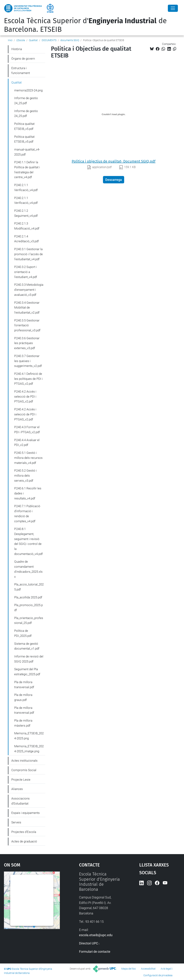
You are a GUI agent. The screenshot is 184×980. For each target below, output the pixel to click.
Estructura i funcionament (21, 71)
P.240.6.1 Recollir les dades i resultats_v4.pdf (28, 493)
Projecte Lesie (21, 780)
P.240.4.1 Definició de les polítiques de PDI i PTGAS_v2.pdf (28, 379)
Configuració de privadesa (158, 975)
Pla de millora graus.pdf (23, 697)
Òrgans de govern (23, 59)
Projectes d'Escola (24, 832)
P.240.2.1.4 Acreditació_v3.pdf (27, 239)
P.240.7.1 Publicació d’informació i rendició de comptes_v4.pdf (27, 514)
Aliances (17, 789)
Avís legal (166, 969)
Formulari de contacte (95, 952)
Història (17, 49)
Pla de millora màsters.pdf (23, 723)
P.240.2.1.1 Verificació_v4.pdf (26, 187)
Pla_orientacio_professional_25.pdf (29, 620)
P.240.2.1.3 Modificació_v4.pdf (27, 226)
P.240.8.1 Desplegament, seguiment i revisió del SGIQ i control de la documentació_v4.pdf (28, 541)
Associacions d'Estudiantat (20, 801)
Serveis (16, 822)
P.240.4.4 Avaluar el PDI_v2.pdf (27, 442)
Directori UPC (89, 943)
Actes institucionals (24, 761)
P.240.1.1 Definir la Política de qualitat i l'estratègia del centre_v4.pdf (27, 170)
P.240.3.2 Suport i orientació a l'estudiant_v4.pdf (26, 272)
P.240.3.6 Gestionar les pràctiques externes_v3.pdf (27, 343)
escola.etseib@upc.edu (96, 935)
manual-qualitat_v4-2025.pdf (27, 152)
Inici (10, 40)
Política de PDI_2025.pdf (23, 633)
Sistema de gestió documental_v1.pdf (27, 646)
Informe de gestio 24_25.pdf (26, 101)
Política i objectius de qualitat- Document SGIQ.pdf (114, 161)
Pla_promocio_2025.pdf (28, 608)
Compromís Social (24, 770)
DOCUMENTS (49, 40)
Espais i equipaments (26, 813)
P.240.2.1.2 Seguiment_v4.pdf (26, 213)
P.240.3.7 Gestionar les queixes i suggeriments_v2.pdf (28, 361)
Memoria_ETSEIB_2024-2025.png (29, 736)
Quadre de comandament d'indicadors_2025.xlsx (28, 569)
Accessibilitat (148, 969)
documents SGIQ (70, 40)
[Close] (173, 8)
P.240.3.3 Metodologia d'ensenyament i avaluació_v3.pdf (29, 290)
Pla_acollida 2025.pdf (28, 597)
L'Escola (21, 40)
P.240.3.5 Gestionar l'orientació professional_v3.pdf (27, 325)
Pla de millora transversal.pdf (24, 685)
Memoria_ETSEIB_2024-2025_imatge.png (29, 749)
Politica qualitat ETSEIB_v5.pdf (24, 126)
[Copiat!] (175, 49)
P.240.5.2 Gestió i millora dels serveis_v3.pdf (25, 475)
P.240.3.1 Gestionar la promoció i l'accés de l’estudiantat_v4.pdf (28, 254)
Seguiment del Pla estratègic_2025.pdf (27, 672)
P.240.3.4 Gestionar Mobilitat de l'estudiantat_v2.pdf (27, 308)
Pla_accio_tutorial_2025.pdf (29, 587)
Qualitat (33, 40)
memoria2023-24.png (28, 90)
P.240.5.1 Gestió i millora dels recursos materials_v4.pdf (28, 458)
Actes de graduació (24, 841)
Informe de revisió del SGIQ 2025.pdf (29, 659)
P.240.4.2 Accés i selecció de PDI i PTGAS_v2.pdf (25, 396)
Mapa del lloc (129, 969)
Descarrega (114, 180)
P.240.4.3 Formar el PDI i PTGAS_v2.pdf (27, 430)
